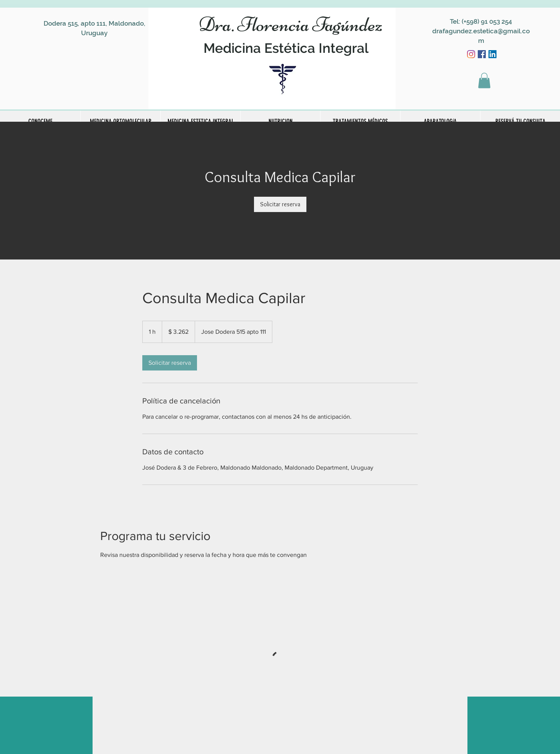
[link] (280, 204)
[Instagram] (471, 54)
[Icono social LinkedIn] (492, 54)
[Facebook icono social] (482, 54)
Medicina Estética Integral (286, 48)
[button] (484, 81)
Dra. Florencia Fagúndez (291, 24)
